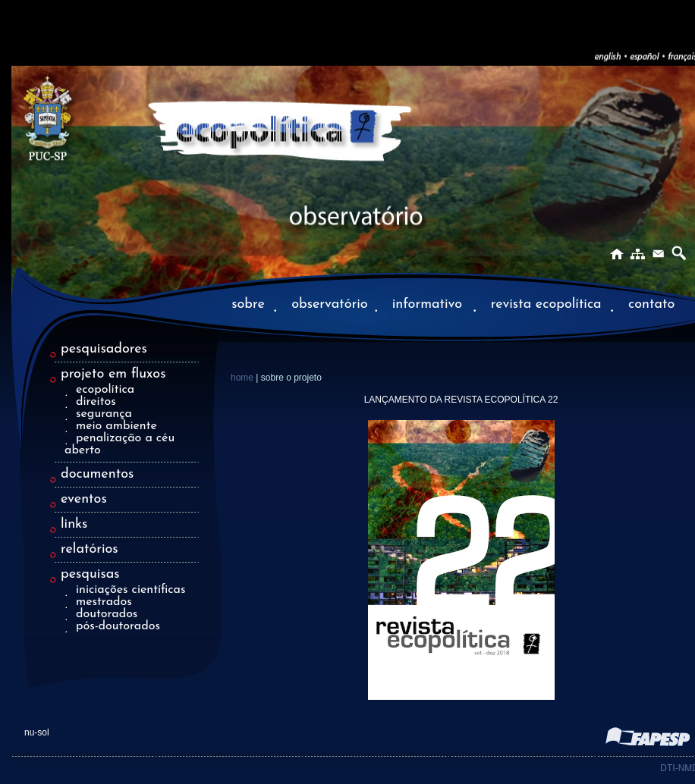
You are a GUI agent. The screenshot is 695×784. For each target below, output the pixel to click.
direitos (96, 402)
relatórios (90, 549)
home (243, 378)
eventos (84, 499)
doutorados (107, 614)
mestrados (104, 602)
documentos (97, 474)
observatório (330, 304)
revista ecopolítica (546, 304)
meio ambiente (116, 426)
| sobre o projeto (289, 378)
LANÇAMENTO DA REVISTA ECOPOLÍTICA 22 (461, 400)
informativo (429, 304)
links (74, 524)
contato (651, 304)
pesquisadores (104, 349)
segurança (104, 414)
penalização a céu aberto (120, 444)
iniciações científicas (131, 590)
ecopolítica (105, 390)
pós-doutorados (118, 626)
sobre (248, 304)
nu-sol (37, 732)
